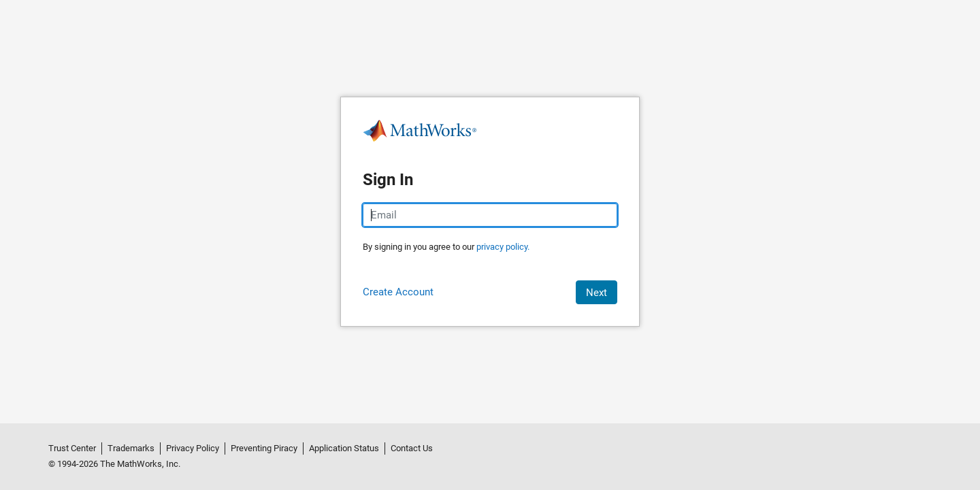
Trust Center (72, 448)
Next (597, 293)
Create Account (398, 292)
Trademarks (131, 448)
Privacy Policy (193, 448)
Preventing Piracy (264, 448)
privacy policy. (503, 247)
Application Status (344, 448)
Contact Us (412, 448)
